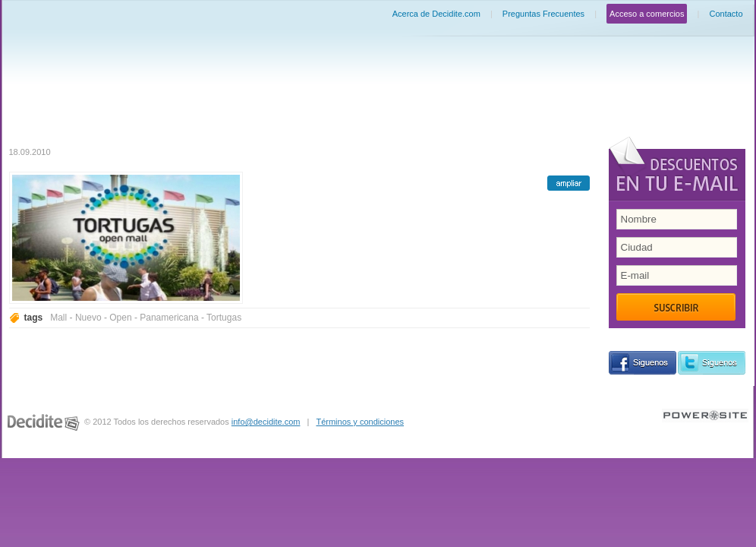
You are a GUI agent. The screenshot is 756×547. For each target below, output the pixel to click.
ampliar (569, 183)
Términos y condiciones (360, 422)
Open (120, 318)
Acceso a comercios (647, 14)
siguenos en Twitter (712, 363)
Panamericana (169, 318)
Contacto (726, 14)
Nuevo (88, 318)
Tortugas (224, 318)
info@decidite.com (266, 422)
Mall (58, 318)
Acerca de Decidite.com (436, 14)
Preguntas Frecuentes (543, 14)
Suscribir (676, 307)
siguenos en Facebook (643, 363)
